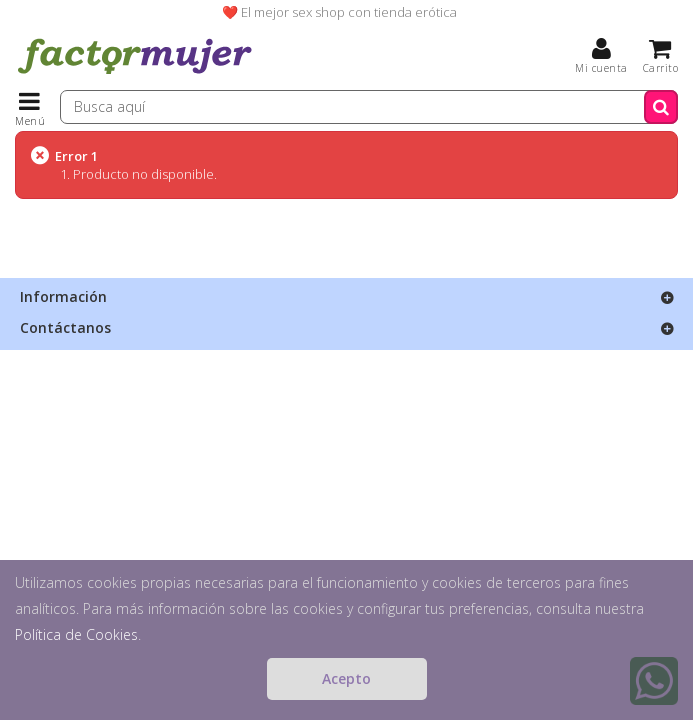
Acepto (346, 678)
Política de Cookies (76, 634)
